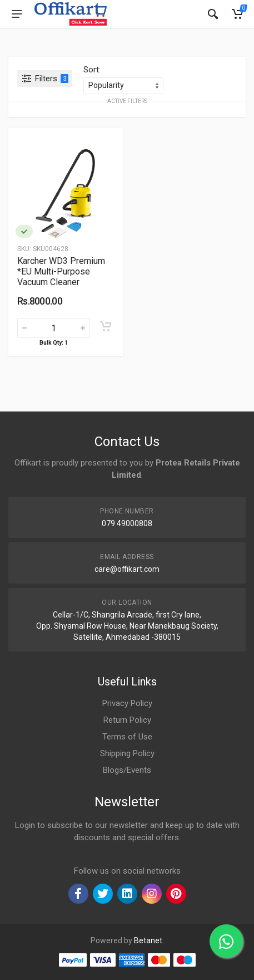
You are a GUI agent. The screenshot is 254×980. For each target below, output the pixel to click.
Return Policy (127, 720)
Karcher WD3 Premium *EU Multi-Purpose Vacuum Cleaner (61, 271)
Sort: (92, 70)
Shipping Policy (127, 753)
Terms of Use (127, 737)
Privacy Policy (127, 703)
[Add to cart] (106, 326)
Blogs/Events (127, 770)
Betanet (148, 940)
